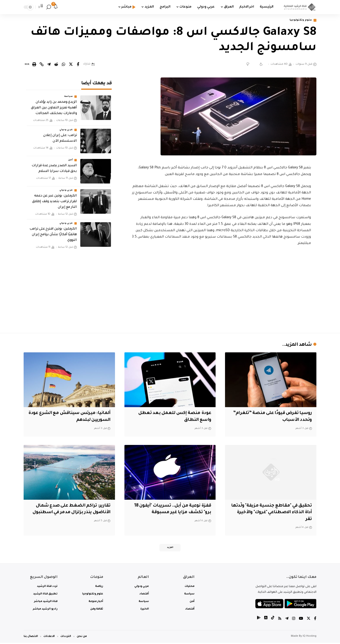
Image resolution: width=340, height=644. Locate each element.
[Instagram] (294, 620)
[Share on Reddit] (56, 65)
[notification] (56, 7)
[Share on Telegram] (49, 65)
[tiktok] (273, 620)
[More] (27, 65)
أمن (70, 157)
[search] (49, 7)
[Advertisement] (221, 289)
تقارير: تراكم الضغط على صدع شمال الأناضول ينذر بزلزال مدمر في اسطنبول (71, 513)
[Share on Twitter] (71, 65)
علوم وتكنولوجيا (299, 20)
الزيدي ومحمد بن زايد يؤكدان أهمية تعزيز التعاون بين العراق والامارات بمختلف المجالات (54, 105)
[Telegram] (287, 620)
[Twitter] (309, 620)
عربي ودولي (66, 127)
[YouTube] (301, 620)
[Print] (34, 65)
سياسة (69, 94)
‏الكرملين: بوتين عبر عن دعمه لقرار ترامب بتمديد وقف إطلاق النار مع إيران (55, 198)
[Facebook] (315, 620)
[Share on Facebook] (78, 65)
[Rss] (280, 620)
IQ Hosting (310, 638)
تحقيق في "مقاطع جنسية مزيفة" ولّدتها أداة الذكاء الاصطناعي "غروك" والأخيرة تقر (273, 513)
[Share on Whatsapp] (64, 65)
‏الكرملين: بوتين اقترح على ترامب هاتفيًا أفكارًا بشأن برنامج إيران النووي (53, 231)
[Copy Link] (42, 65)
